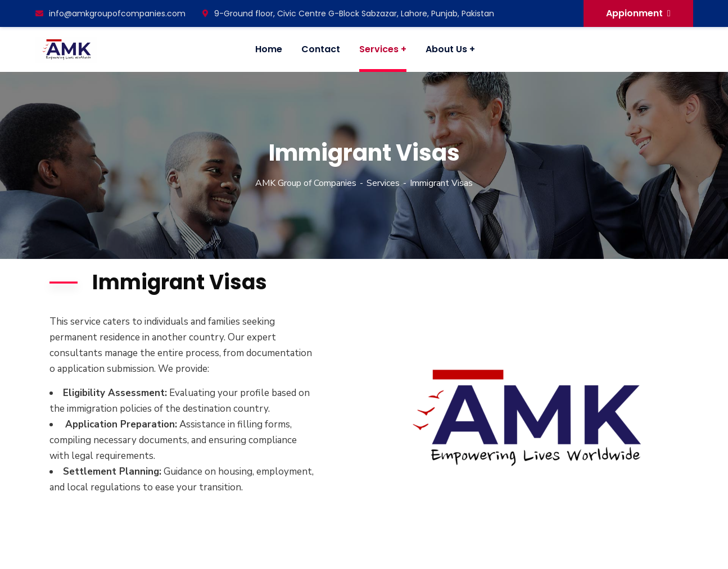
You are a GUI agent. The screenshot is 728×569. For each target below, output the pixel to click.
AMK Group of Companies (306, 183)
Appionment (638, 13)
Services (383, 183)
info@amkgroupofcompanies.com (110, 13)
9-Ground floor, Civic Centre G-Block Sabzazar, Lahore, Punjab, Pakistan (348, 13)
